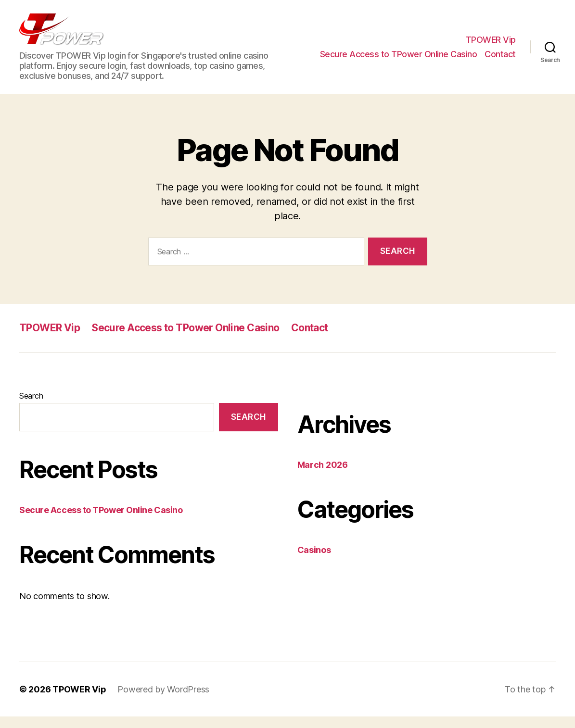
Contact (500, 60)
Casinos (314, 561)
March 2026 (323, 476)
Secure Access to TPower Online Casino (399, 60)
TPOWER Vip (491, 45)
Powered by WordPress (163, 701)
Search (31, 407)
